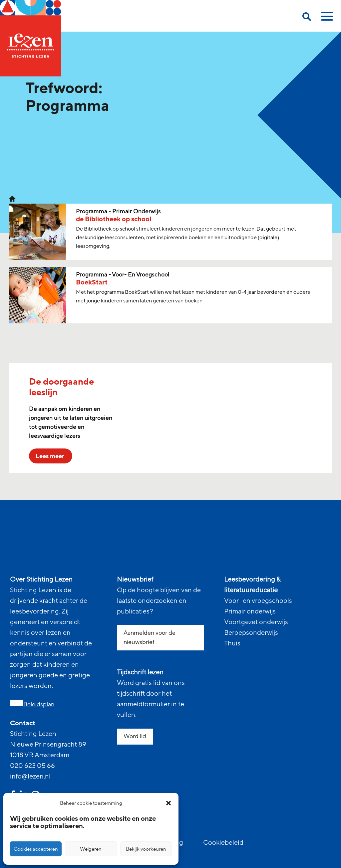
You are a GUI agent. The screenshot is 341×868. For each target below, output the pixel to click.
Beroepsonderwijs (251, 633)
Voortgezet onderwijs (256, 622)
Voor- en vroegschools (258, 601)
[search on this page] (307, 18)
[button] (169, 803)
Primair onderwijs (250, 611)
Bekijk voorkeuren (146, 849)
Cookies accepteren (36, 849)
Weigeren (91, 849)
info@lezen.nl (30, 777)
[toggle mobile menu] (326, 19)
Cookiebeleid (223, 843)
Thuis (232, 643)
